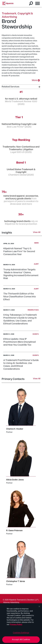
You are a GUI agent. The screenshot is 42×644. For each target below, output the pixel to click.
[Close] (39, 606)
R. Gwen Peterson (14, 531)
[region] (21, 624)
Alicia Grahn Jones (15, 480)
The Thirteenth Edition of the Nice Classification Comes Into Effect (20, 297)
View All (37, 232)
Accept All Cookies (21, 640)
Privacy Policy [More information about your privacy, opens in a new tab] (16, 625)
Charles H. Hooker (15, 429)
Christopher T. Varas (16, 581)
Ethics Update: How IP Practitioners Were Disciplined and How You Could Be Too (19, 342)
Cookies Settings (21, 633)
